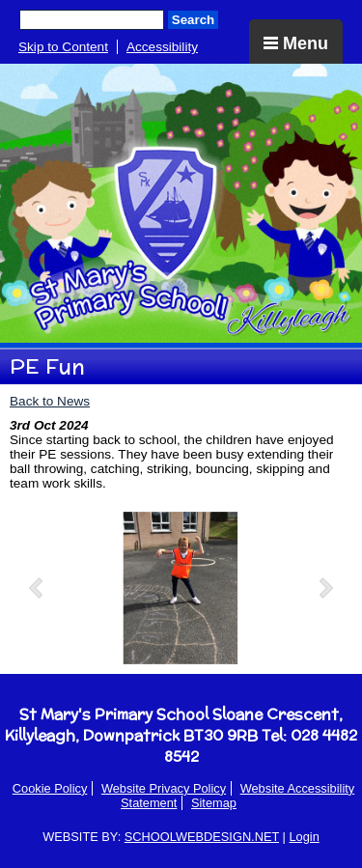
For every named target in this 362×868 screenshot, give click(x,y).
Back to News (50, 401)
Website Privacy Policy (164, 788)
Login (304, 837)
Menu (296, 43)
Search (193, 20)
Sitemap (214, 803)
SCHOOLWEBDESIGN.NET (202, 837)
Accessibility (162, 47)
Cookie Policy (50, 788)
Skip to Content (63, 47)
